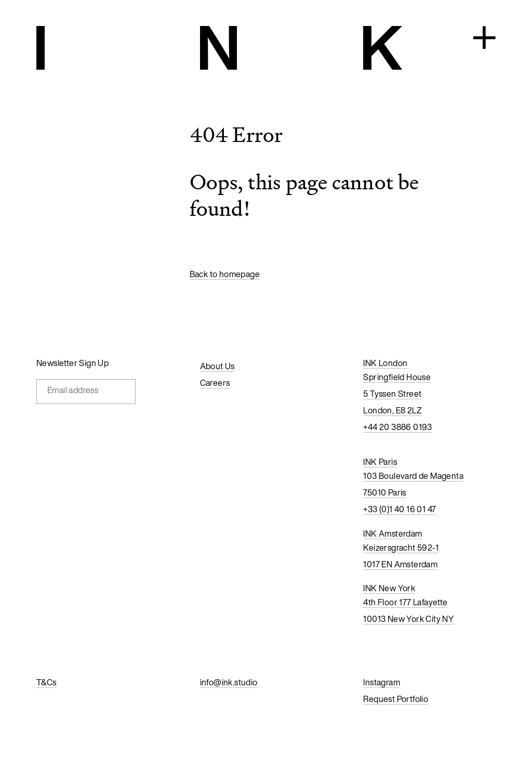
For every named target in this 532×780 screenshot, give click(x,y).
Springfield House (397, 377)
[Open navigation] (484, 39)
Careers (215, 383)
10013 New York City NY (409, 619)
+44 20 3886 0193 (397, 427)
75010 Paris (384, 492)
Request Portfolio (396, 699)
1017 (371, 564)
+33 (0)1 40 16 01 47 (400, 509)
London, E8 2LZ (393, 410)
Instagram (382, 682)
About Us (217, 366)
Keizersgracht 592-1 (401, 548)
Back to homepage (225, 274)
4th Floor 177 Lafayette (405, 602)
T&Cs (46, 682)
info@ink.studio (229, 682)
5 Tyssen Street (392, 394)
